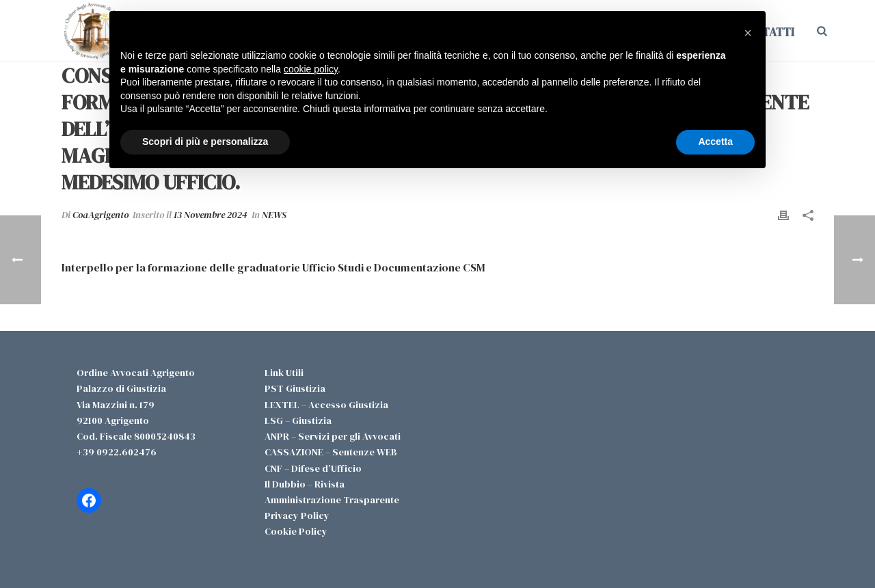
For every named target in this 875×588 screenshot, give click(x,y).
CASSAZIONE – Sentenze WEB (331, 452)
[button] (748, 33)
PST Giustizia (295, 388)
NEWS (274, 215)
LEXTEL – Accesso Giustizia (326, 405)
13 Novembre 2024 (211, 215)
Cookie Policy (296, 531)
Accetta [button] (715, 142)
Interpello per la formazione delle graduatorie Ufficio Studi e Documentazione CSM (273, 267)
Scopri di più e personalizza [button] (205, 142)
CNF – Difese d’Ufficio (313, 468)
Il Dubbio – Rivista (305, 484)
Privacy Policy (297, 516)
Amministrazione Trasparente (332, 500)
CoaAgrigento (100, 215)
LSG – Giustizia (298, 420)
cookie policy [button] (311, 69)
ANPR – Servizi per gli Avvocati (333, 436)
